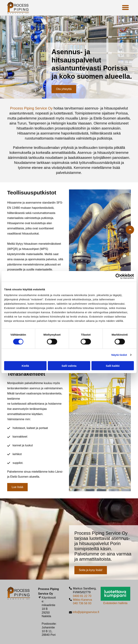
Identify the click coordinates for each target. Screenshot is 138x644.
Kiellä (25, 366)
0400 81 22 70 (82, 596)
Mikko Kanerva (82, 600)
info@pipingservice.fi (86, 612)
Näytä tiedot (119, 355)
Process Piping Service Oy (31, 108)
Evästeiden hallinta (115, 603)
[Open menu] (125, 8)
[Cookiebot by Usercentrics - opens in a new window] (118, 276)
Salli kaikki (113, 366)
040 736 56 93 (82, 603)
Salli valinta (69, 366)
